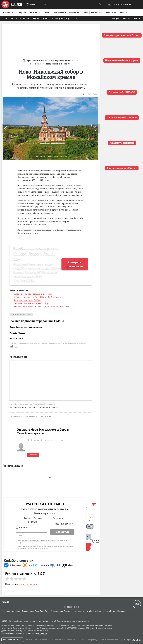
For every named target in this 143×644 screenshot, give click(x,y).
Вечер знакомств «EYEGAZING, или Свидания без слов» (41, 306)
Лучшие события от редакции (33, 520)
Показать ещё (16, 338)
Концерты (24, 527)
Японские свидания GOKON (28, 300)
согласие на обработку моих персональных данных (39, 541)
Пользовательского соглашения (37, 548)
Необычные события (63, 524)
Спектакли (58, 518)
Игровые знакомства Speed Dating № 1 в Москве (38, 297)
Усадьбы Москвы (17, 333)
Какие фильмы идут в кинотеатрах (26, 327)
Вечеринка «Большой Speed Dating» (32, 303)
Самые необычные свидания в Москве (33, 294)
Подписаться (62, 532)
